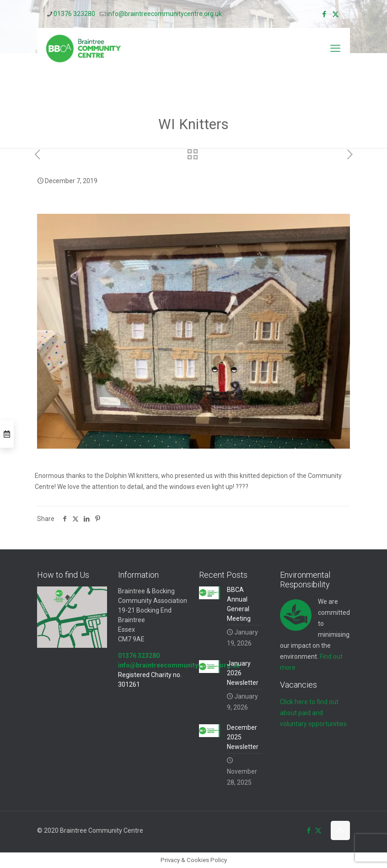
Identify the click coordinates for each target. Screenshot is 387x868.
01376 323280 (139, 656)
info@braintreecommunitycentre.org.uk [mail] (164, 14)
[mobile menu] (335, 49)
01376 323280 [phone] (74, 14)
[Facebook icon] (324, 14)
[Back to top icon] (340, 830)
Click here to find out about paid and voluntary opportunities (313, 713)
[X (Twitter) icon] (336, 14)
